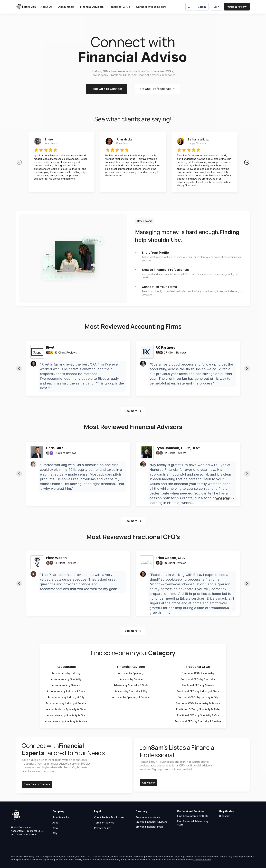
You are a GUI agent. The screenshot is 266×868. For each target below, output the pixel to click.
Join (216, 7)
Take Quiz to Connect (107, 89)
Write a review (237, 7)
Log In (202, 7)
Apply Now (148, 783)
